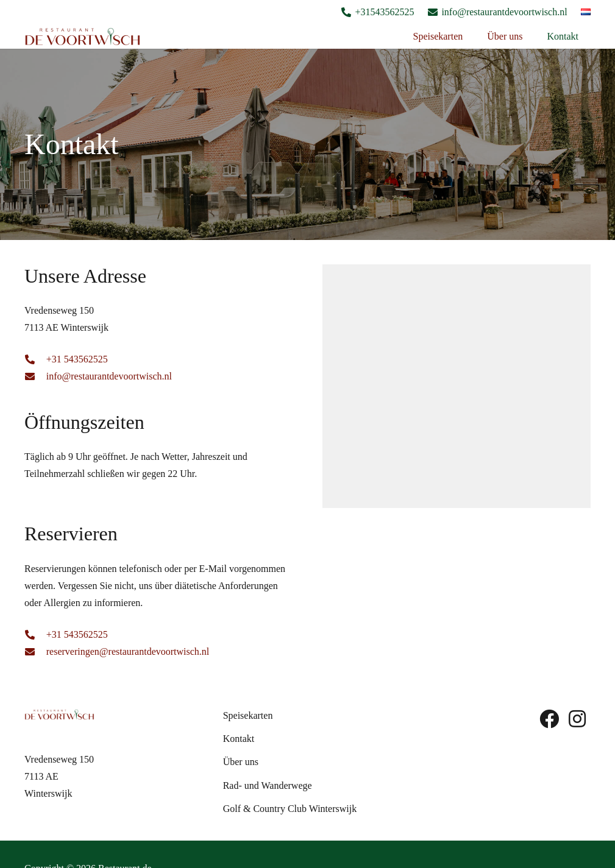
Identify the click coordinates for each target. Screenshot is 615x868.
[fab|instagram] (577, 719)
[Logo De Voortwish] (83, 37)
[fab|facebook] (549, 719)
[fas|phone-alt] (35, 359)
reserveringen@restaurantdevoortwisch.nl (128, 651)
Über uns (241, 762)
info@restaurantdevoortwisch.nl (109, 376)
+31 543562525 (77, 359)
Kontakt (239, 739)
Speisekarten (248, 715)
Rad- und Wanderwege (268, 785)
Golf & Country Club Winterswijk (290, 809)
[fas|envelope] (35, 376)
